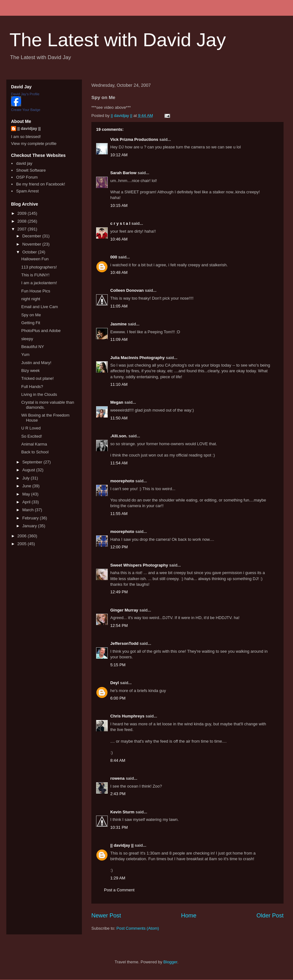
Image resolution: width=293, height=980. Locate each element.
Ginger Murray (124, 610)
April (27, 502)
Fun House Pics (36, 291)
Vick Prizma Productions (134, 139)
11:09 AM (119, 339)
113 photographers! (39, 267)
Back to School (35, 452)
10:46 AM (119, 239)
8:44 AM (118, 760)
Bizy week (30, 371)
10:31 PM (119, 827)
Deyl (115, 683)
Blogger (170, 962)
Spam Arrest (27, 191)
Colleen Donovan (127, 290)
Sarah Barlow (123, 173)
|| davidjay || (122, 845)
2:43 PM (118, 794)
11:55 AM (119, 514)
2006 (23, 536)
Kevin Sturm (122, 812)
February (31, 518)
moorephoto (122, 481)
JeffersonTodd (124, 643)
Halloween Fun (35, 259)
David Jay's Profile (25, 94)
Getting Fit (31, 323)
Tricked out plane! (37, 378)
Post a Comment (119, 890)
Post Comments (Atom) (138, 928)
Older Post (270, 916)
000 (114, 257)
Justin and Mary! (36, 363)
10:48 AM (119, 272)
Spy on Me (31, 315)
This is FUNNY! (35, 275)
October (30, 252)
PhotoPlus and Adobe (41, 331)
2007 (23, 229)
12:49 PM (119, 592)
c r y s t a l (120, 223)
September (33, 462)
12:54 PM (119, 626)
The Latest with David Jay (118, 40)
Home (189, 916)
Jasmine (118, 324)
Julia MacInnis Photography (138, 358)
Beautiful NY (32, 347)
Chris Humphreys (127, 716)
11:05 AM (119, 306)
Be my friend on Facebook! (40, 184)
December (32, 236)
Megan (117, 402)
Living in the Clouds (39, 394)
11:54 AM (119, 463)
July (27, 478)
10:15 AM (119, 205)
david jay (24, 163)
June (27, 486)
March (29, 510)
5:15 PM (118, 665)
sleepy (27, 339)
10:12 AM (119, 155)
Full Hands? (32, 387)
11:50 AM (119, 418)
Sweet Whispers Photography (139, 565)
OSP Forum (27, 177)
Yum (25, 354)
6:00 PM (118, 698)
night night (31, 299)
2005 (23, 544)
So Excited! (32, 436)
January (30, 526)
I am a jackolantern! (39, 283)
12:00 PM (119, 547)
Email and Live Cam (39, 307)
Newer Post (106, 916)
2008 (23, 221)
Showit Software (31, 170)
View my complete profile (34, 144)
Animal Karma (34, 444)
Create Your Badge (26, 110)
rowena (118, 778)
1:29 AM (118, 878)
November (32, 244)
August (29, 470)
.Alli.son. (119, 436)
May (27, 494)
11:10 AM (119, 384)
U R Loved (31, 428)
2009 (23, 213)
